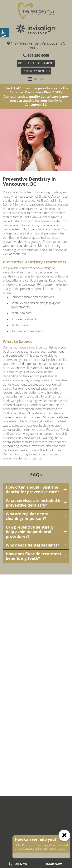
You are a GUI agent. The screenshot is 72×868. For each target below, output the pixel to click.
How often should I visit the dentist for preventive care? (32, 489)
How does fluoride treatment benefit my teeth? (34, 556)
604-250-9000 (36, 55)
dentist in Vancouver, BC (25, 285)
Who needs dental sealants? (32, 545)
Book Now (54, 864)
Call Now (18, 864)
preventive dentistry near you (23, 458)
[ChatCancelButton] (64, 835)
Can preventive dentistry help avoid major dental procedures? (30, 532)
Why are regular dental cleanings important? (28, 516)
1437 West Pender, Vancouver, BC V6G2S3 (36, 46)
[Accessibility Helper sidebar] (5, 33)
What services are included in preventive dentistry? (34, 503)
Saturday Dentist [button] (36, 71)
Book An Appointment (36, 63)
